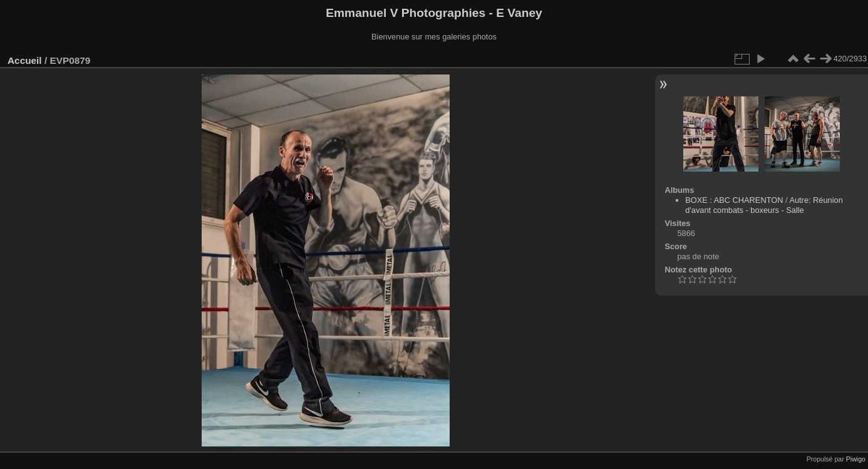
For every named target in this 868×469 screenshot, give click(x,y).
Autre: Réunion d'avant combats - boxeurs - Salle (764, 205)
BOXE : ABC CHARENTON (734, 200)
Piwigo (856, 459)
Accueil (25, 60)
